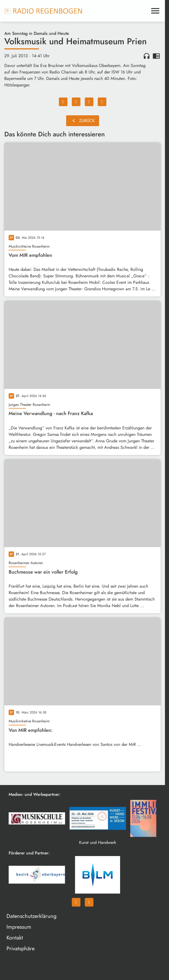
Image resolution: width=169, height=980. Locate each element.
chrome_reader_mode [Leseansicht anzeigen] (156, 56)
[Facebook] (76, 904)
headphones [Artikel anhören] (147, 56)
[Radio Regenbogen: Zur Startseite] (43, 11)
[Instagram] (89, 904)
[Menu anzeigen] (155, 11)
